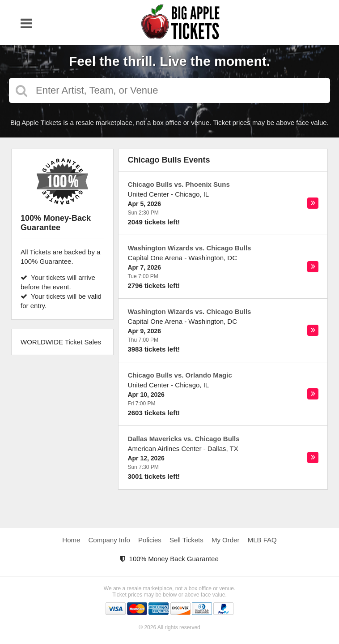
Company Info (109, 540)
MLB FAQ (262, 540)
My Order (226, 540)
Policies (150, 540)
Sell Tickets (186, 540)
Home (71, 540)
